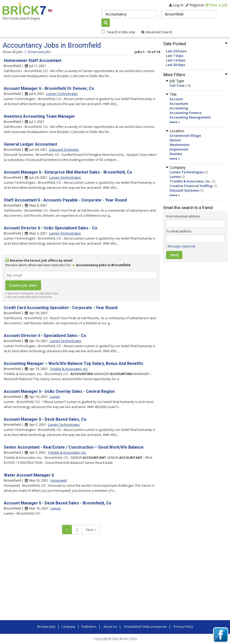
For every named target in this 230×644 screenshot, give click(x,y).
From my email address (183, 216)
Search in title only (121, 32)
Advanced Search (157, 32)
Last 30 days (175, 65)
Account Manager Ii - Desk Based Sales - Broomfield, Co (58, 503)
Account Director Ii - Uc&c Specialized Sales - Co (51, 228)
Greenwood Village (185, 135)
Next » (91, 530)
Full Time (177, 86)
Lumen (175, 177)
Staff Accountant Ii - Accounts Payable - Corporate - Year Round (65, 200)
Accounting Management (190, 117)
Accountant (179, 104)
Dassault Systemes (184, 190)
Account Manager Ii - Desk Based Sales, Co (45, 419)
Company (68, 627)
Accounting (179, 108)
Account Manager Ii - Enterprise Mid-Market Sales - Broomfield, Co (68, 172)
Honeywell (59, 480)
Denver (175, 140)
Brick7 (24, 9)
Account (176, 99)
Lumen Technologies (187, 172)
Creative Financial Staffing (191, 186)
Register (195, 5)
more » (175, 122)
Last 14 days (175, 60)
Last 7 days (175, 56)
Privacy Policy (183, 627)
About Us (110, 627)
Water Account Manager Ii (29, 475)
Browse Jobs (46, 627)
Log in (176, 5)
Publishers (89, 627)
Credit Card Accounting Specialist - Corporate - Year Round (61, 308)
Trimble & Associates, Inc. (190, 181)
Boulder (176, 154)
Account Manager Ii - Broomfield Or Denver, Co (49, 88)
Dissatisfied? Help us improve (145, 627)
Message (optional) (182, 246)
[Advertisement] (74, 579)
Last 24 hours (176, 51)
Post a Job (216, 5)
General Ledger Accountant (30, 144)
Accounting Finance (186, 113)
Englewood (179, 149)
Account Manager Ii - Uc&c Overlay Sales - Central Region (59, 391)
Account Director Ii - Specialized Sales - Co (45, 336)
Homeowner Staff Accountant (33, 61)
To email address (179, 231)
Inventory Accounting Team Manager (39, 116)
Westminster (180, 145)
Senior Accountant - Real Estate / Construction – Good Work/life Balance (74, 447)
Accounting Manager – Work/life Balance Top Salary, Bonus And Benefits (74, 363)
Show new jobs (39, 52)
